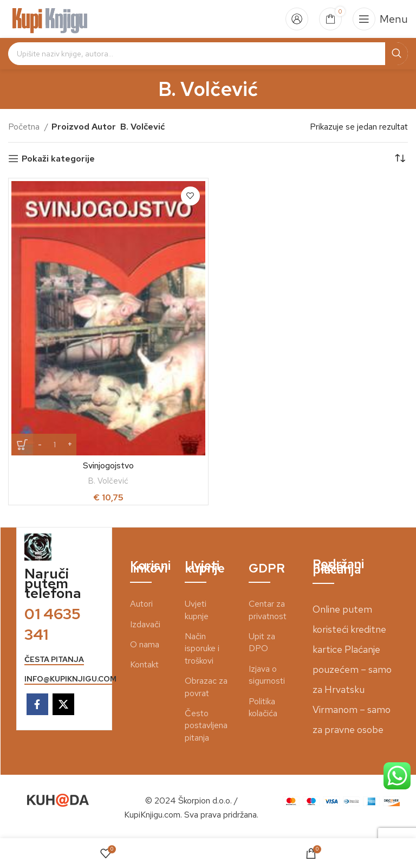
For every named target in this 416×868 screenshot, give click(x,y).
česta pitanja (54, 660)
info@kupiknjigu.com (70, 679)
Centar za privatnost (268, 610)
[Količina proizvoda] (55, 445)
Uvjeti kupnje (197, 610)
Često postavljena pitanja (206, 725)
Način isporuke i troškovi (202, 648)
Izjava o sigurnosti (267, 675)
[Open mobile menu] (380, 19)
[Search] (208, 54)
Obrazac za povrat (206, 687)
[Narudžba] (400, 159)
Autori (141, 604)
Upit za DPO (262, 642)
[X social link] (63, 704)
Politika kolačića (263, 707)
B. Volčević (108, 481)
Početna (25, 127)
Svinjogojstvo (108, 465)
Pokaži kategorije (58, 159)
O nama (145, 644)
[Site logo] (50, 18)
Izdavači (145, 624)
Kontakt (144, 664)
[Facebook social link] (37, 704)
